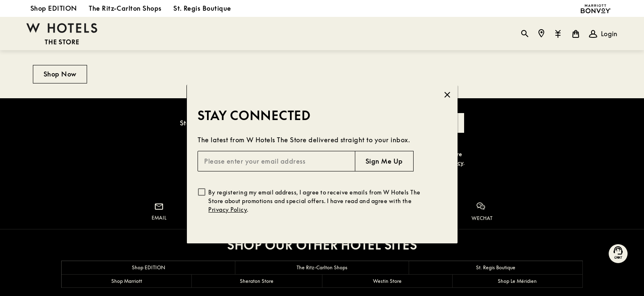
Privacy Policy (228, 209)
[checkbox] (202, 192)
